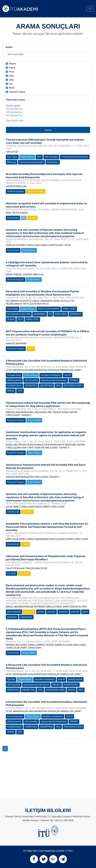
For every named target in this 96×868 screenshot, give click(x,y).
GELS (20, 319)
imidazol (51, 612)
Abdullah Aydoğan (16, 191)
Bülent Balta (13, 218)
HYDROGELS (76, 314)
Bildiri (12, 88)
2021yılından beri (14, 115)
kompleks (63, 612)
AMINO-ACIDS (69, 309)
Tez (11, 84)
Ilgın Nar (11, 679)
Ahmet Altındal (14, 612)
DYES (20, 391)
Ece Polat (11, 573)
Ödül (11, 80)
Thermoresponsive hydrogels (75, 157)
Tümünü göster (13, 106)
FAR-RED (74, 380)
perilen (41, 612)
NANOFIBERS (40, 314)
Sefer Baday (13, 309)
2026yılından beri (14, 109)
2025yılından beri (14, 112)
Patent (12, 68)
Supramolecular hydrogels (31, 162)
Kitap (11, 76)
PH (50, 314)
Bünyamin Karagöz (16, 349)
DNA (39, 157)
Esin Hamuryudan (15, 716)
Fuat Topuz (12, 157)
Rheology (12, 162)
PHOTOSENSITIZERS (73, 386)
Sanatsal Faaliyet (17, 92)
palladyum (12, 617)
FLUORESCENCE (14, 386)
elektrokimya (26, 617)
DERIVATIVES (31, 386)
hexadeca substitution (51, 375)
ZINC (58, 386)
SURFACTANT (32, 319)
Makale (12, 64)
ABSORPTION (46, 386)
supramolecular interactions (54, 380)
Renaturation (53, 162)
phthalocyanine (14, 380)
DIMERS (11, 391)
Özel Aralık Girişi (15, 120)
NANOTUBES (61, 314)
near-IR (68, 375)
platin (85, 612)
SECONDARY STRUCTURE (19, 314)
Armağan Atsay (14, 375)
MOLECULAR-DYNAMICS (49, 309)
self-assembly (31, 380)
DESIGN (11, 319)
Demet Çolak (13, 250)
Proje (12, 72)
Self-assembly (51, 157)
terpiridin (75, 612)
